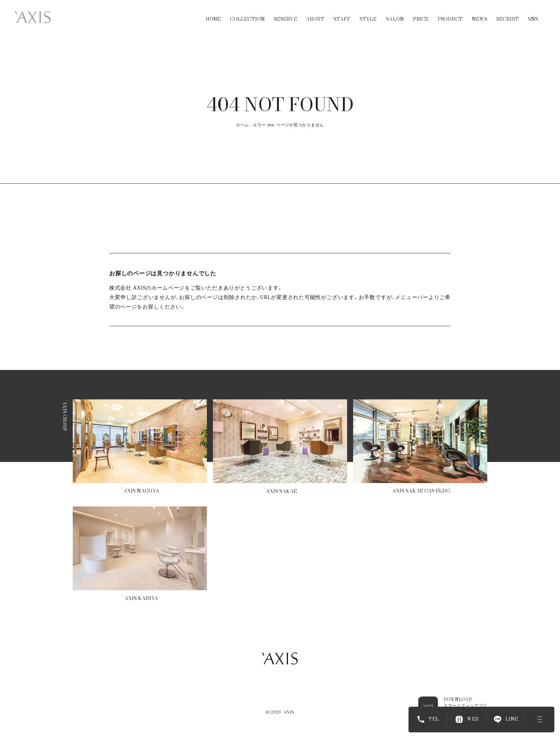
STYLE (368, 13)
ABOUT (315, 13)
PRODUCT (450, 13)
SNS (533, 13)
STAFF (342, 13)
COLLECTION (247, 13)
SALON (395, 13)
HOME (213, 13)
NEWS (480, 13)
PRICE (421, 13)
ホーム (243, 125)
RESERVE (285, 13)
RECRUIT (508, 13)
